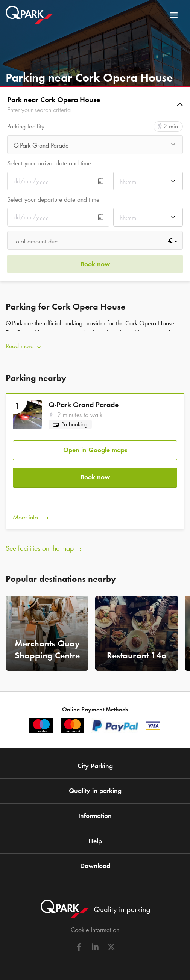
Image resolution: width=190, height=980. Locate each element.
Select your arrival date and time (49, 163)
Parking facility (26, 126)
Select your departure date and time (53, 199)
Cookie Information (95, 930)
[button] (95, 104)
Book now (95, 477)
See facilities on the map (40, 548)
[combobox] (95, 147)
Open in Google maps (95, 450)
